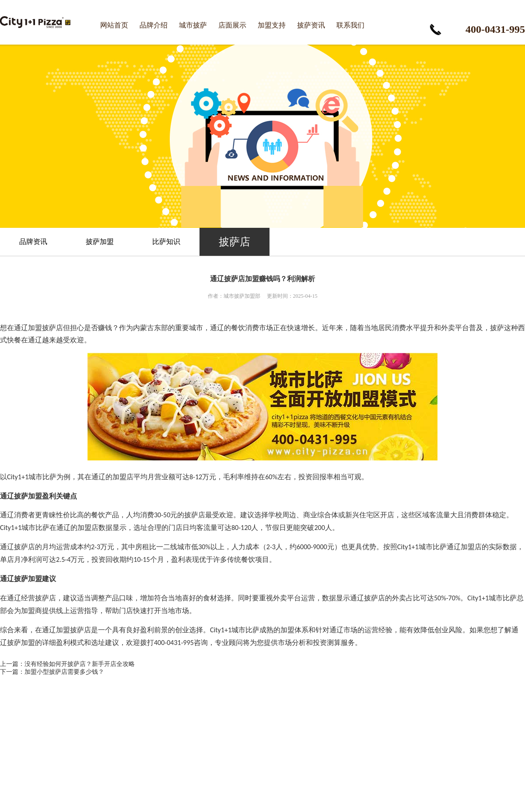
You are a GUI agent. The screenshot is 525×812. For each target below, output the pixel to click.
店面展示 (232, 25)
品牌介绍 (154, 25)
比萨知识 (166, 242)
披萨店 (234, 242)
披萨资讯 (311, 25)
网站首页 (114, 25)
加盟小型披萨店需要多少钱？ (64, 672)
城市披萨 (193, 25)
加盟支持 (272, 25)
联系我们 (350, 25)
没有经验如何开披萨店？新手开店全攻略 (80, 664)
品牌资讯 (33, 242)
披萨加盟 (100, 242)
